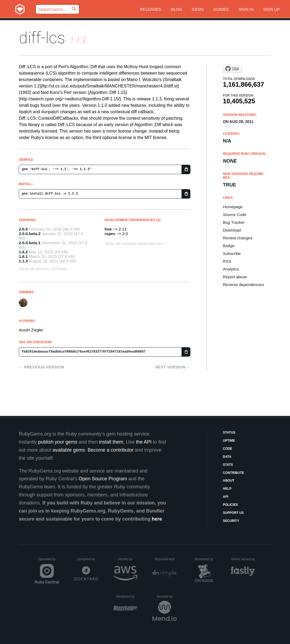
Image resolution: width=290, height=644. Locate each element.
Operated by (49, 561)
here (157, 519)
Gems (198, 9)
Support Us (233, 513)
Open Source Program (103, 479)
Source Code (235, 215)
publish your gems (58, 442)
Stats (228, 465)
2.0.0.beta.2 (30, 234)
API (226, 497)
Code (228, 449)
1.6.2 (23, 252)
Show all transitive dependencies (134, 244)
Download (232, 230)
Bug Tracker (234, 222)
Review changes (238, 238)
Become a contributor (110, 450)
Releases (151, 9)
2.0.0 (23, 229)
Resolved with (166, 559)
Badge (229, 246)
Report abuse (235, 277)
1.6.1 (23, 256)
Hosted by (128, 559)
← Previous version (41, 367)
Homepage (233, 207)
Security (231, 521)
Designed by (88, 559)
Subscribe (232, 253)
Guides (221, 9)
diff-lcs (42, 38)
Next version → (173, 367)
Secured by (167, 597)
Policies (230, 505)
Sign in (246, 9)
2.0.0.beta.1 (30, 243)
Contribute (233, 473)
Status (229, 433)
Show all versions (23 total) (43, 269)
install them (111, 442)
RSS (227, 261)
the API (144, 442)
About (229, 481)
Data (227, 457)
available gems (69, 450)
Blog (176, 9)
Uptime (229, 441)
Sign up (271, 9)
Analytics (231, 269)
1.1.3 (23, 261)
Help (227, 489)
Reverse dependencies (243, 285)
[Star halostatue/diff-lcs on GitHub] (232, 69)
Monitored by (205, 559)
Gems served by (243, 559)
